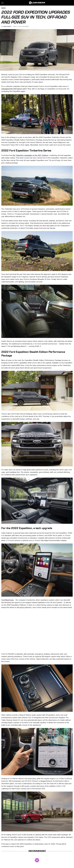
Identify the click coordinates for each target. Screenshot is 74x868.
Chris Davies (7, 26)
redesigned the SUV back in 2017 (14, 89)
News (3, 8)
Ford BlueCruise (8, 600)
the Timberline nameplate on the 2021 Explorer (31, 155)
